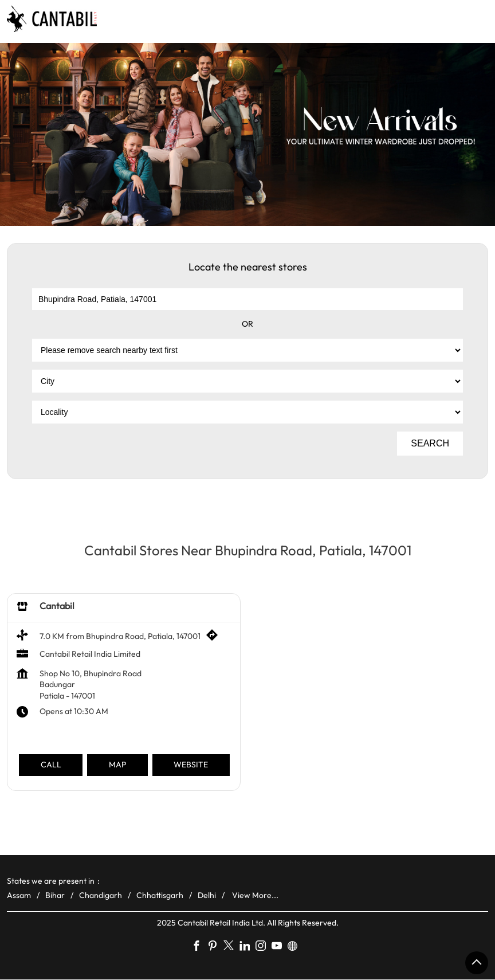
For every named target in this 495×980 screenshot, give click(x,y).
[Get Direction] (215, 638)
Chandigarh (101, 895)
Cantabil (57, 606)
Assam (19, 895)
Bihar (55, 895)
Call (51, 765)
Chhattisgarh (160, 895)
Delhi (207, 895)
